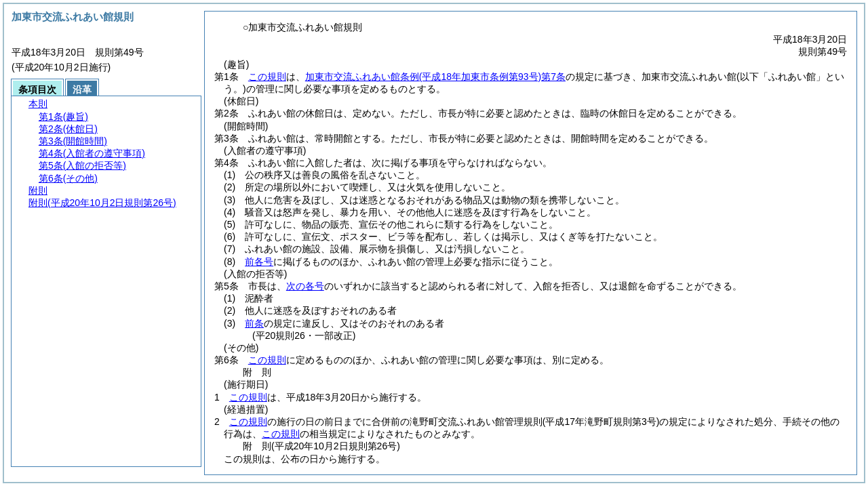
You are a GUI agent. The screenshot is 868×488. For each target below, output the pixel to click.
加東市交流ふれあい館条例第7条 (435, 77)
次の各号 (305, 286)
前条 (254, 323)
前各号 (259, 262)
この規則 (267, 77)
